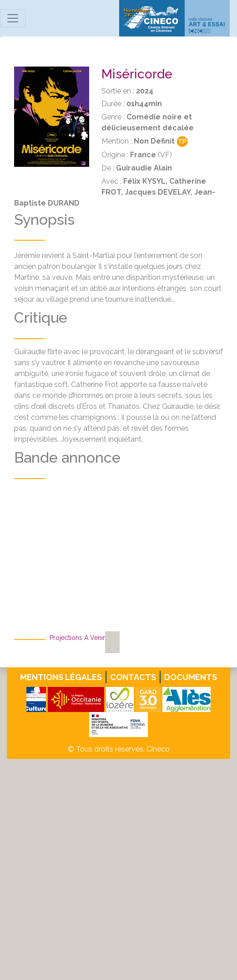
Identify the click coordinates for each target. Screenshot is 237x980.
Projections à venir (77, 638)
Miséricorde (137, 74)
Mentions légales (61, 677)
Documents (191, 677)
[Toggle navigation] (13, 18)
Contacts (133, 677)
